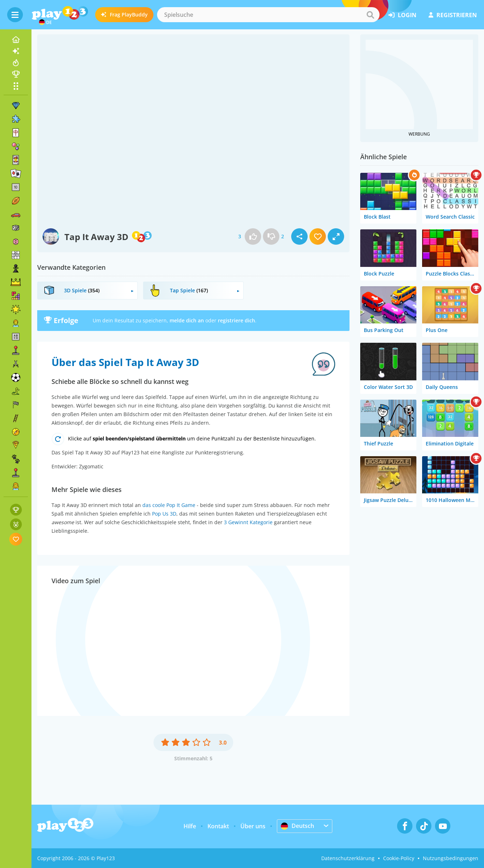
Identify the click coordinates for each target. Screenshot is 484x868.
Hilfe (190, 826)
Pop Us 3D (164, 514)
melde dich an (187, 320)
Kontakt (218, 826)
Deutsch (297, 826)
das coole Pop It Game (169, 505)
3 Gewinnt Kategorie (248, 522)
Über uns (253, 826)
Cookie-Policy (399, 858)
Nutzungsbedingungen (451, 858)
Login (402, 15)
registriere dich (236, 320)
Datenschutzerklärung (348, 858)
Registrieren (453, 15)
